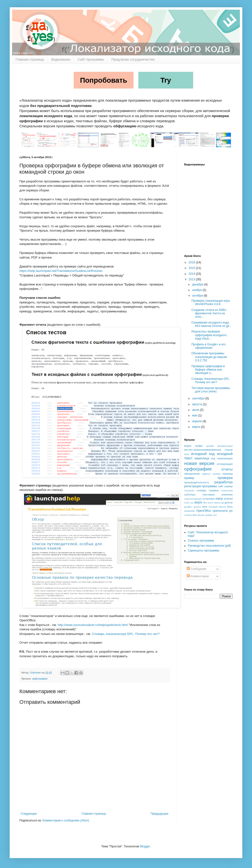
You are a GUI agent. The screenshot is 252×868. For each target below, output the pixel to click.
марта (197, 427)
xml (215, 515)
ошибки (217, 474)
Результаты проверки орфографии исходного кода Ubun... (209, 335)
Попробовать (104, 80)
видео (188, 446)
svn (195, 515)
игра (187, 454)
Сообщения (197, 569)
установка (209, 499)
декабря (198, 284)
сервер (228, 486)
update (209, 515)
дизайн (210, 446)
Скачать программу (201, 541)
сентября (199, 398)
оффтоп (206, 474)
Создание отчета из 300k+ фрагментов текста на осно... (209, 313)
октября (198, 296)
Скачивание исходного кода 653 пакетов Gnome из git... (212, 324)
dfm (205, 503)
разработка (223, 482)
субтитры (190, 495)
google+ (188, 507)
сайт (220, 486)
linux (230, 507)
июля (196, 410)
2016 (192, 262)
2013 (192, 279)
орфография (40, 679)
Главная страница (30, 59)
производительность (197, 482)
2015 (192, 268)
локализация (225, 458)
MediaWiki (189, 511)
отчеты (227, 469)
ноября (197, 290)
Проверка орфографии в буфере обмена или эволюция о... (208, 370)
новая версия (199, 463)
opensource (220, 511)
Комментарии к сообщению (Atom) (66, 820)
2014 (192, 274)
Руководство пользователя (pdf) (209, 546)
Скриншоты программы (204, 551)
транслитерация (193, 499)
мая (195, 415)
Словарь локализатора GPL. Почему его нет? (126, 634)
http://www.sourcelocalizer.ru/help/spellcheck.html (93, 625)
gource (197, 507)
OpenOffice (204, 511)
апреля (197, 421)
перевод (228, 474)
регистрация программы (201, 486)
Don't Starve (214, 503)
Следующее (29, 814)
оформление (192, 474)
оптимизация (225, 464)
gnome (229, 503)
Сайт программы (91, 59)
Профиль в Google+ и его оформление (209, 346)
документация (225, 446)
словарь (201, 490)
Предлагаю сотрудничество (133, 59)
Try (166, 80)
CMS (187, 503)
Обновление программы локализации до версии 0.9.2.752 (209, 357)
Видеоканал (61, 59)
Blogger (145, 846)
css (192, 503)
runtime (188, 515)
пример (189, 478)
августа (198, 404)
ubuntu (201, 515)
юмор (219, 499)
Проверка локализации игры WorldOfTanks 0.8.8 (211, 302)
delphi (198, 503)
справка (214, 490)
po (231, 511)
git (223, 503)
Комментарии (198, 576)
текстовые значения (217, 495)
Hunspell (213, 507)
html (205, 507)
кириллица (202, 458)
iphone (223, 507)
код (213, 458)
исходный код (203, 454)
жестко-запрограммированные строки (208, 450)
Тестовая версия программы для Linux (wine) (211, 390)
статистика (227, 491)
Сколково (189, 491)
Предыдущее (160, 814)
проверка (225, 478)
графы (199, 446)
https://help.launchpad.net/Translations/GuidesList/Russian (61, 271)
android (228, 499)
